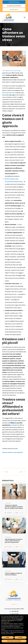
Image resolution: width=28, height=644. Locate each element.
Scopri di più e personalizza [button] (14, 641)
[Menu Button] (25, 17)
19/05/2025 (8, 537)
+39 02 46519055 (14, 611)
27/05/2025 (8, 503)
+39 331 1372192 (14, 614)
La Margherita (15, 425)
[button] (26, 617)
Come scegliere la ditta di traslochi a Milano (13, 574)
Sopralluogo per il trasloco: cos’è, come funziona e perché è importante (14, 541)
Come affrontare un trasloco (10, 71)
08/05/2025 (8, 571)
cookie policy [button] (7, 622)
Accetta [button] (20, 637)
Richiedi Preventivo (14, 2)
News (17, 513)
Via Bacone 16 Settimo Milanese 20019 (14, 609)
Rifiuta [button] (8, 637)
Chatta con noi (14, 10)
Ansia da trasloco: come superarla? (13, 452)
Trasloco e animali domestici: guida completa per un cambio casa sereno (14, 507)
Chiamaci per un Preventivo (14, 6)
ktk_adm (9, 513)
